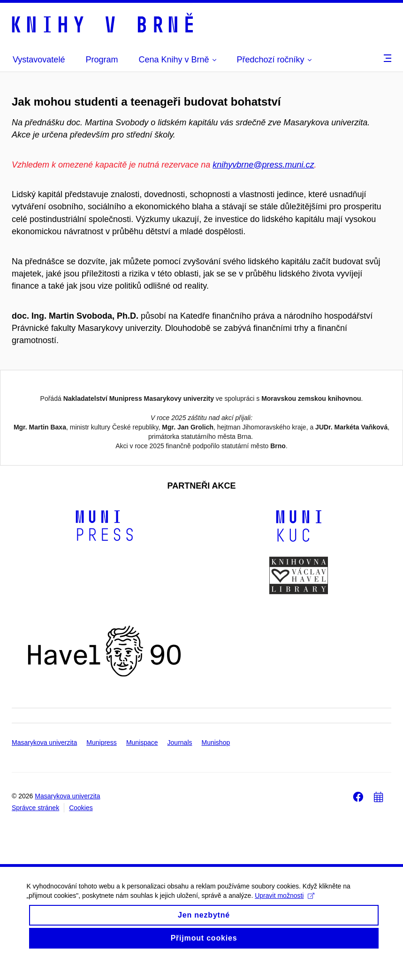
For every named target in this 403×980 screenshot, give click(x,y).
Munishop (216, 762)
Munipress (102, 762)
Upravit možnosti (286, 924)
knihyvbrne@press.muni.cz (263, 165)
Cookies (81, 827)
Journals (180, 762)
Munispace (142, 762)
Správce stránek (35, 827)
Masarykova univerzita (44, 762)
